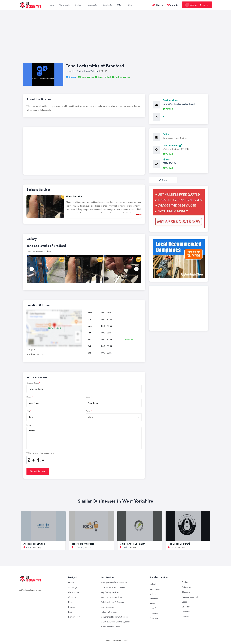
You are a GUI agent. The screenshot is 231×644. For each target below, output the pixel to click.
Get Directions (172, 146)
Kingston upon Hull (190, 597)
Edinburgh (186, 587)
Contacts (79, 5)
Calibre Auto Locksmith (133, 544)
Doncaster (154, 618)
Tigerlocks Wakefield (83, 544)
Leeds (125, 547)
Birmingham (155, 589)
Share (163, 180)
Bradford (81, 71)
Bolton (153, 594)
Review (29, 425)
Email (88, 397)
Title (28, 411)
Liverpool (186, 612)
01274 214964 (169, 163)
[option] (84, 269)
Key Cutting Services (110, 592)
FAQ (70, 612)
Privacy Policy (74, 617)
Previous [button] (32, 269)
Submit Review (38, 471)
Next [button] (136, 269)
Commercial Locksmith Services (115, 617)
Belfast (153, 584)
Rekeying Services (109, 612)
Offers (120, 5)
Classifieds (107, 5)
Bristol (153, 604)
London (185, 617)
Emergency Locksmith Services (114, 582)
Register (72, 607)
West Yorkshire (92, 71)
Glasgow (186, 592)
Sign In (158, 5)
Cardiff (153, 608)
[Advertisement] (116, 39)
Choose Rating (33, 383)
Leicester (186, 607)
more (139, 215)
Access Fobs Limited (34, 544)
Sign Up (172, 5)
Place (88, 411)
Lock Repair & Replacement (113, 587)
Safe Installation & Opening (113, 602)
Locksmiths (92, 5)
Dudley (185, 582)
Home (51, 5)
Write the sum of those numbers (40, 453)
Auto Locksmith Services (111, 597)
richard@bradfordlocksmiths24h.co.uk (179, 104)
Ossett (29, 547)
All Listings (73, 587)
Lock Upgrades (107, 607)
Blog (130, 5)
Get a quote (64, 5)
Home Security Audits (110, 627)
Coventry (154, 613)
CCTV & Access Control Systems (115, 622)
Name (29, 397)
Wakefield (79, 547)
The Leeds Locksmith (179, 544)
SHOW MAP (54, 328)
